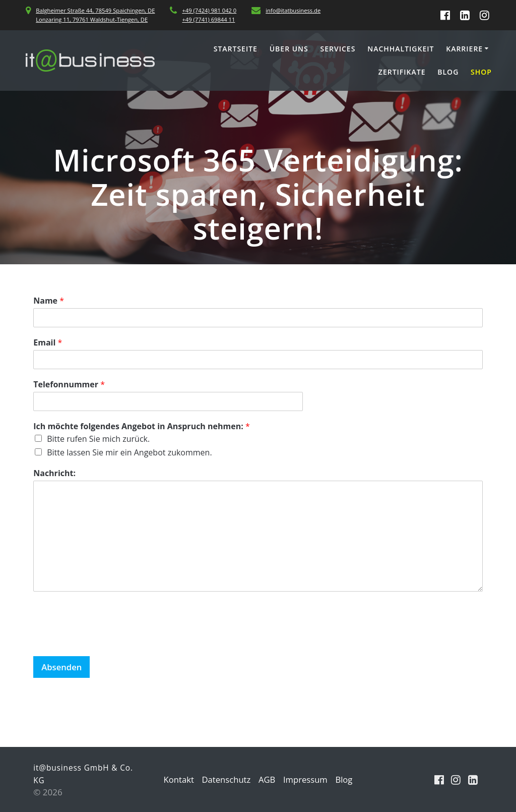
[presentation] (110, 640)
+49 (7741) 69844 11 (208, 19)
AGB (267, 779)
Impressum (306, 779)
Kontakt (177, 779)
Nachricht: (54, 473)
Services (338, 49)
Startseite (236, 49)
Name (49, 301)
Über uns (289, 49)
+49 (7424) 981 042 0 (209, 10)
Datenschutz (225, 779)
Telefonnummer (69, 385)
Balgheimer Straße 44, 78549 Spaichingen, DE (95, 10)
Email (48, 343)
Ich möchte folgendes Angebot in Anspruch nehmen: (142, 426)
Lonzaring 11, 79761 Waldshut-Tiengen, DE (92, 19)
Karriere (464, 49)
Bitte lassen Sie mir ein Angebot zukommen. (129, 452)
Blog (448, 72)
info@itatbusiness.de (293, 10)
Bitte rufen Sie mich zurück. (98, 439)
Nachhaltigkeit (401, 49)
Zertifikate (402, 72)
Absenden (62, 667)
